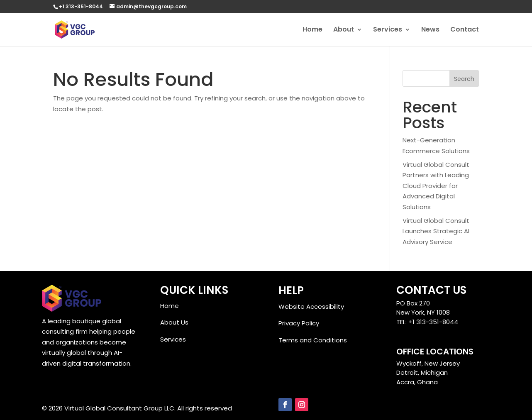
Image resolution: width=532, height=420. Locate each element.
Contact (465, 30)
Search (464, 79)
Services (388, 30)
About (344, 30)
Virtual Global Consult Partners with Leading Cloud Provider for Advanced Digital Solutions (436, 186)
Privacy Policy (299, 323)
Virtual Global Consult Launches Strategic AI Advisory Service (436, 231)
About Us (174, 322)
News (430, 30)
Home (312, 30)
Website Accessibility (311, 306)
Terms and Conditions (313, 340)
